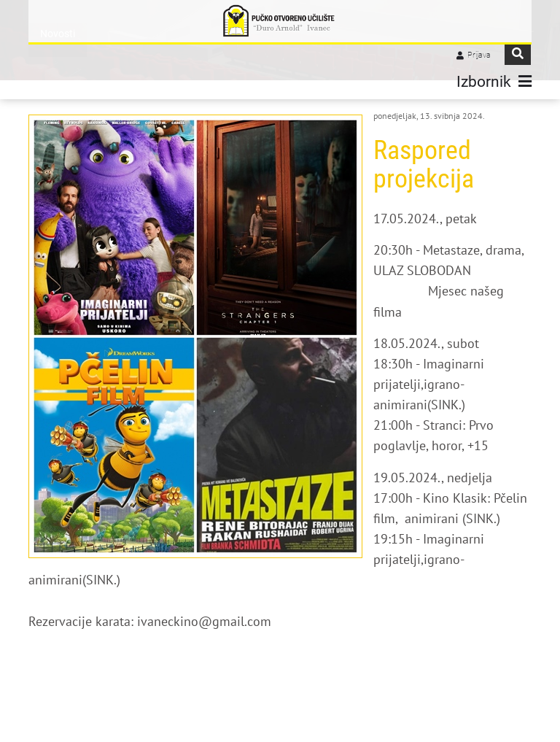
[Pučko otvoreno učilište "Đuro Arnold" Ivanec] (280, 21)
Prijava (479, 55)
